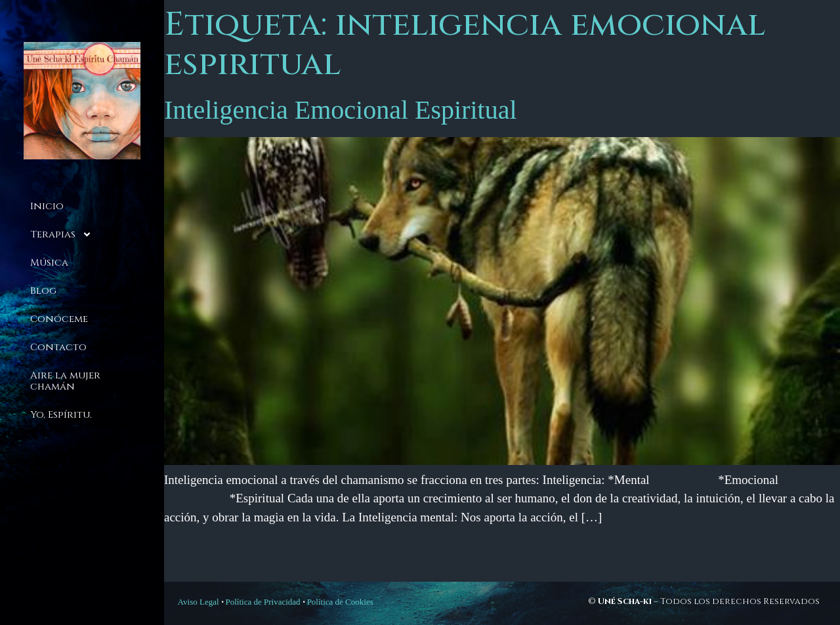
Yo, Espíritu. (61, 415)
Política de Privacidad (263, 602)
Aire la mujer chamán (65, 381)
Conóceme (59, 319)
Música (49, 263)
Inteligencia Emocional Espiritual (341, 110)
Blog (43, 291)
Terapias (61, 234)
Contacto (58, 347)
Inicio (47, 206)
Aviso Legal (199, 602)
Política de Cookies (340, 602)
